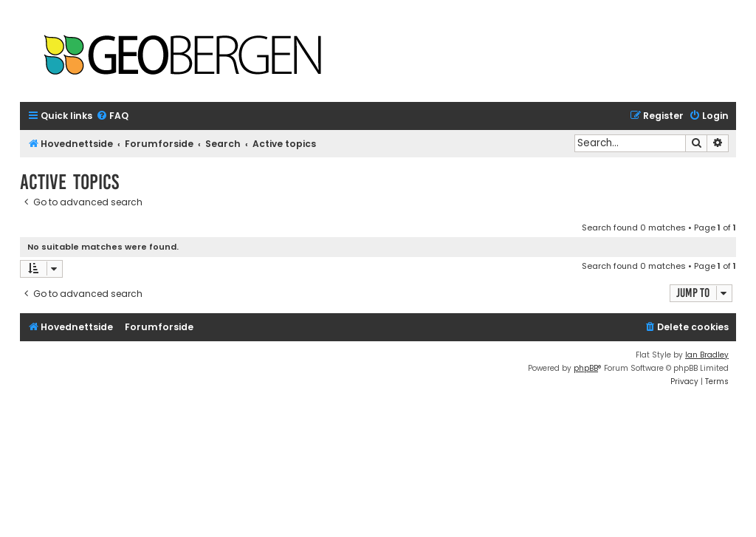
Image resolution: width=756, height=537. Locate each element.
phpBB (586, 368)
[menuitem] (112, 116)
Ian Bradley (707, 355)
